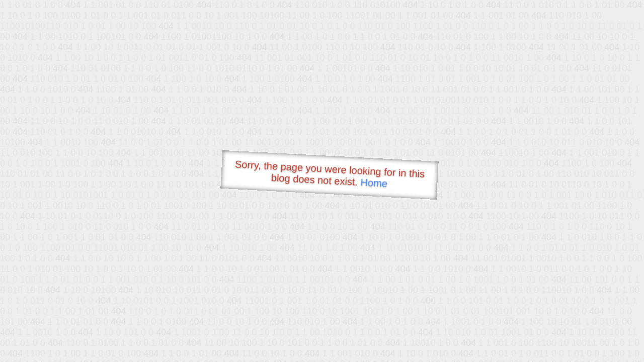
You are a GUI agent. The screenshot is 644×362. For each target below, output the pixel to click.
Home (374, 183)
